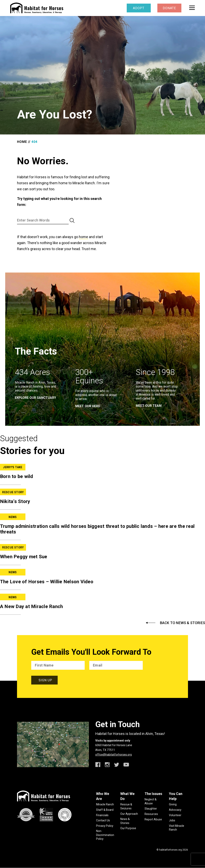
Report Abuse (153, 819)
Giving (173, 804)
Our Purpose (128, 828)
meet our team (149, 406)
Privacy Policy (105, 826)
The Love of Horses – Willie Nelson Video (47, 582)
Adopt (139, 8)
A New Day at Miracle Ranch (32, 606)
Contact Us (103, 820)
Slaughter (151, 809)
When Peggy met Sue (24, 557)
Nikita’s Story (15, 501)
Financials (102, 815)
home (83, 237)
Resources (151, 814)
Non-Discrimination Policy (105, 835)
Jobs (172, 820)
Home (22, 142)
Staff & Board (105, 810)
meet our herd (88, 406)
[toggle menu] (192, 8)
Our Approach (129, 814)
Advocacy (175, 810)
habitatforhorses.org (170, 850)
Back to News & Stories (182, 623)
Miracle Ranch (105, 804)
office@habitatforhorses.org (114, 755)
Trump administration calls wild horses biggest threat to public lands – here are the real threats (97, 529)
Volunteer (175, 815)
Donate (169, 8)
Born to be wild (17, 476)
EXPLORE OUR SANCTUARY (35, 398)
